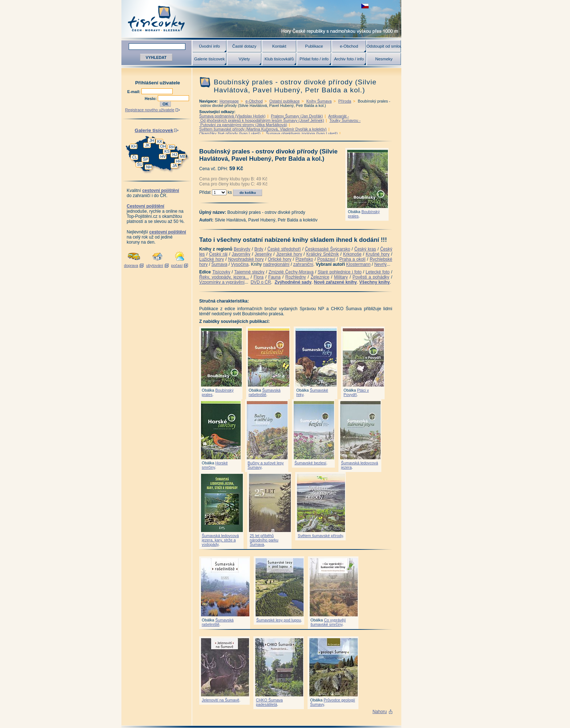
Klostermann (358, 264)
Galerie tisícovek (209, 59)
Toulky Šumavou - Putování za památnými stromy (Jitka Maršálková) (280, 123)
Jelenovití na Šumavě (220, 700)
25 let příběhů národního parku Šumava (264, 540)
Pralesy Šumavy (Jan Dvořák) (297, 116)
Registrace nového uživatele (150, 110)
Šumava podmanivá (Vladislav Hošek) (232, 116)
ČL (135, 157)
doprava (131, 265)
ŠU (140, 164)
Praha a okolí (353, 259)
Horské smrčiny (215, 465)
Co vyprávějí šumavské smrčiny (328, 622)
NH (149, 167)
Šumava (219, 264)
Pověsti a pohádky (371, 277)
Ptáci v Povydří (356, 392)
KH (134, 146)
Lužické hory (212, 259)
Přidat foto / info (314, 59)
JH (152, 140)
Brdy (259, 249)
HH (179, 161)
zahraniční (303, 264)
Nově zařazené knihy (335, 282)
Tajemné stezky (249, 272)
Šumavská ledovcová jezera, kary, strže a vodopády (220, 540)
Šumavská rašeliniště (265, 392)
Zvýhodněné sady (293, 282)
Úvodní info (209, 46)
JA (175, 165)
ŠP (145, 159)
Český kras (365, 249)
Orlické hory (280, 259)
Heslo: (151, 99)
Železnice (320, 277)
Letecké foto (378, 272)
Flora (259, 277)
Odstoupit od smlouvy (384, 46)
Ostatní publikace (284, 101)
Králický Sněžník (323, 254)
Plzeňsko (304, 259)
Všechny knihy (374, 282)
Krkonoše (352, 254)
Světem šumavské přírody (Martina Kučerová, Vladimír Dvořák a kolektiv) (263, 129)
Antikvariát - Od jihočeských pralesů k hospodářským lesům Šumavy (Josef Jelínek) (274, 118)
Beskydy (242, 249)
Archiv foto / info (349, 59)
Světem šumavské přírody (320, 536)
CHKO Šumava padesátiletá (269, 702)
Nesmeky (384, 59)
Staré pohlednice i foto (340, 272)
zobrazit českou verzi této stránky (365, 6)
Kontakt (279, 46)
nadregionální (276, 264)
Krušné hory (378, 254)
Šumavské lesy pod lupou (279, 620)
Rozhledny (296, 277)
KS (167, 151)
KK (160, 141)
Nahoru (380, 712)
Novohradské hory (246, 259)
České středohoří (284, 249)
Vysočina (240, 264)
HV (163, 156)
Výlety (244, 59)
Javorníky (241, 254)
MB (182, 156)
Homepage (229, 101)
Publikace (314, 46)
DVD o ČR (261, 282)
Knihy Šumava (319, 101)
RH (172, 147)
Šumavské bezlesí (310, 463)
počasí (177, 265)
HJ (175, 155)
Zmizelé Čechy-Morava (291, 272)
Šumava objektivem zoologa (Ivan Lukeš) (302, 133)
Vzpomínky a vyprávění (222, 282)
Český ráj (218, 254)
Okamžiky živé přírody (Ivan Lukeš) (230, 133)
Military (341, 277)
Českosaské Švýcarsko (328, 249)
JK (147, 145)
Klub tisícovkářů (279, 59)
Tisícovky (221, 272)
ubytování (155, 265)
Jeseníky (263, 254)
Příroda (345, 101)
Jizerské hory (289, 254)
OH (163, 146)
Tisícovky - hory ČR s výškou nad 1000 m (261, 19)
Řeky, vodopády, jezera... (224, 277)
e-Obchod (349, 46)
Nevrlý (380, 264)
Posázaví (326, 259)
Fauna (274, 277)
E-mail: (134, 92)
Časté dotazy (244, 46)
